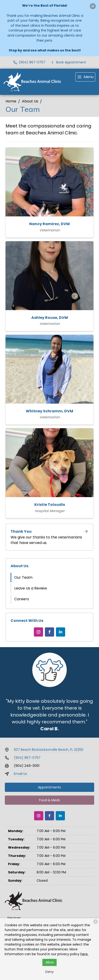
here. (84, 954)
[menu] (85, 77)
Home (11, 101)
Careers (22, 599)
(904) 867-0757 (27, 758)
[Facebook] (49, 632)
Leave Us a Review (31, 588)
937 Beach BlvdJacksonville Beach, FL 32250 (49, 750)
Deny (49, 972)
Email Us (20, 774)
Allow (50, 962)
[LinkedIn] (61, 632)
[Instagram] (38, 632)
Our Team (23, 577)
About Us (30, 101)
